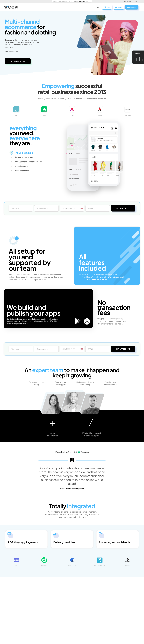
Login (136, 2)
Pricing (97, 7)
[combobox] (82, 208)
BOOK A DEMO (132, 7)
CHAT (107, 7)
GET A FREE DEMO (18, 61)
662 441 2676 (128, 2)
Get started (119, 7)
